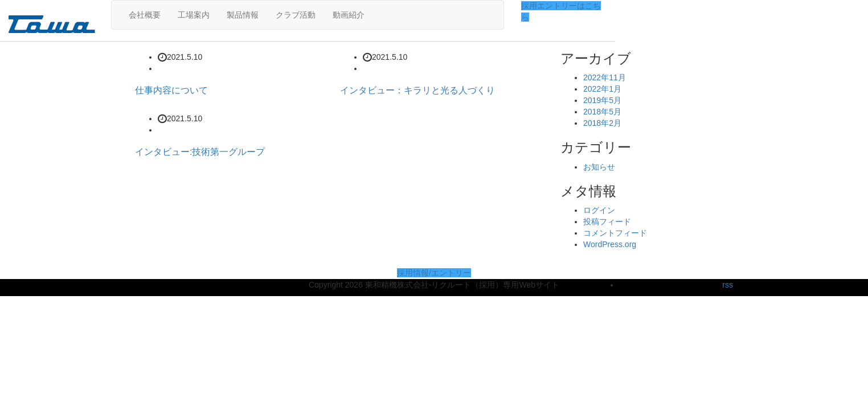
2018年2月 (602, 123)
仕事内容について (171, 90)
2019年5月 (602, 100)
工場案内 (194, 15)
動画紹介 (349, 15)
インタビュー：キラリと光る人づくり (417, 90)
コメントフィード (615, 233)
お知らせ (599, 167)
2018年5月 (602, 112)
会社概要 (145, 15)
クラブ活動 (296, 15)
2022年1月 (602, 89)
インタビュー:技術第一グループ (200, 152)
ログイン (599, 210)
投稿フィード (607, 222)
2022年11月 (605, 77)
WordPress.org (610, 244)
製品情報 (243, 15)
